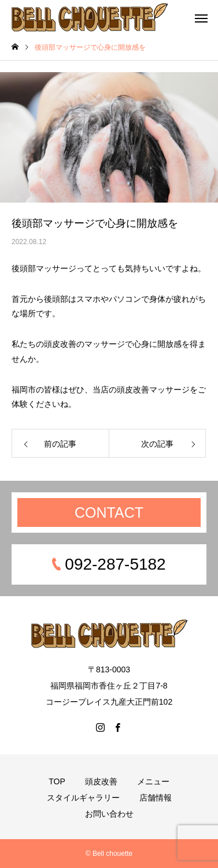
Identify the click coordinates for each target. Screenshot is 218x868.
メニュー (153, 781)
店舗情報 (156, 798)
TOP (57, 781)
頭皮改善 (101, 781)
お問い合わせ (109, 814)
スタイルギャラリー (83, 798)
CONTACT (109, 512)
